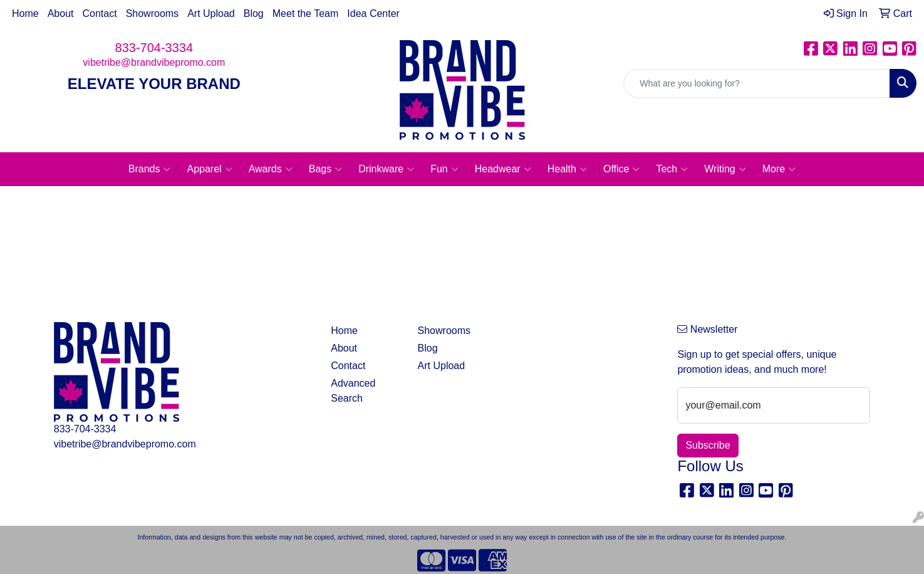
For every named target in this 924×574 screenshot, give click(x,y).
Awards (271, 169)
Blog (254, 13)
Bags (325, 169)
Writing (725, 169)
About (61, 13)
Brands (150, 169)
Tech (672, 169)
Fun (444, 169)
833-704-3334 (154, 48)
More (779, 169)
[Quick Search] (757, 83)
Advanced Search (353, 391)
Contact (100, 13)
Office (622, 169)
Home (25, 13)
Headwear (503, 169)
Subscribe (708, 445)
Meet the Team (306, 13)
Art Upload (211, 13)
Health (567, 169)
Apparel (209, 169)
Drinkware (386, 169)
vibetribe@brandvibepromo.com (154, 62)
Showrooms (152, 13)
